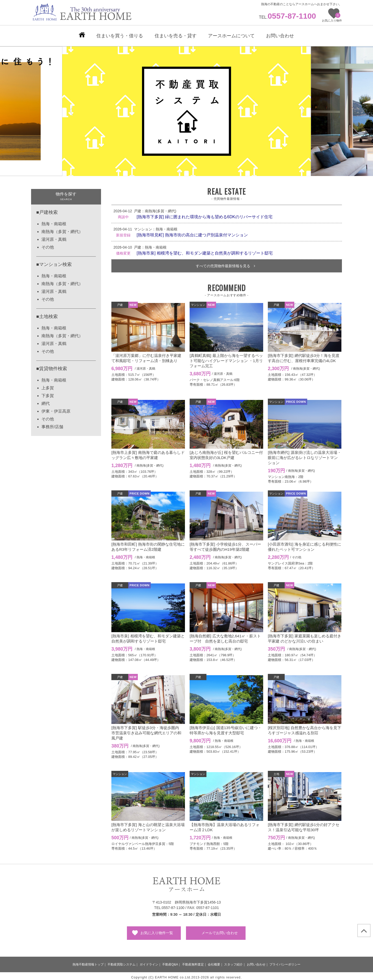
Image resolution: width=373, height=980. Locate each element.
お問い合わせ (256, 962)
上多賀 (48, 385)
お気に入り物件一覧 (157, 930)
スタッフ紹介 (233, 962)
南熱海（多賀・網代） (62, 229)
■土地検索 (47, 314)
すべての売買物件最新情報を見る (225, 263)
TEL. (287, 17)
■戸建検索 (47, 210)
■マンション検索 (54, 262)
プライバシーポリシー (285, 962)
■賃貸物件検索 (52, 366)
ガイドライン (149, 962)
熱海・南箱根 (54, 221)
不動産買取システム (121, 962)
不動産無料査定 (193, 962)
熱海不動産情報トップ (88, 962)
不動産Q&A (170, 962)
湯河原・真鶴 (54, 237)
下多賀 (48, 393)
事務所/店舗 (52, 424)
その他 (48, 245)
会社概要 (214, 962)
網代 (46, 401)
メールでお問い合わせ (220, 930)
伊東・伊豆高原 (56, 409)
